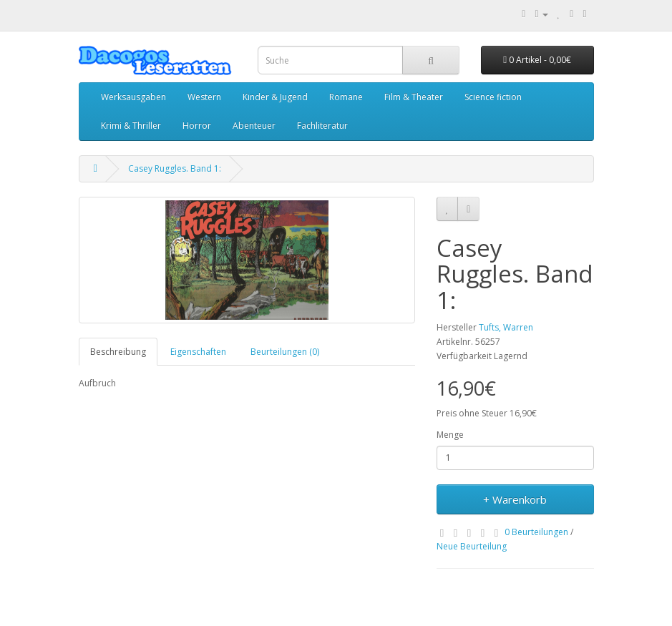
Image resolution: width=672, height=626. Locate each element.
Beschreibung (118, 352)
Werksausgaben (133, 97)
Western (204, 97)
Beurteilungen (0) (285, 352)
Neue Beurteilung (472, 546)
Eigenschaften (198, 352)
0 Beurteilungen (536, 532)
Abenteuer (254, 126)
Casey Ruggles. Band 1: (175, 168)
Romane (346, 97)
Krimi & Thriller (131, 126)
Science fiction (493, 97)
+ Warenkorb (515, 499)
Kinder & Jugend (275, 97)
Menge (450, 435)
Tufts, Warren (506, 327)
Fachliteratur (322, 126)
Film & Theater (414, 97)
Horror (197, 126)
